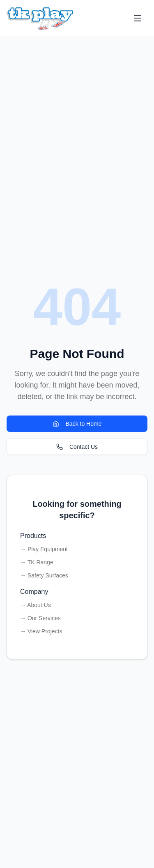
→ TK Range (37, 562)
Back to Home (77, 424)
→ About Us (36, 605)
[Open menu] (138, 18)
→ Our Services (40, 618)
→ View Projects (41, 631)
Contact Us (77, 447)
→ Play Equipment (44, 549)
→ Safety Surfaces (44, 575)
